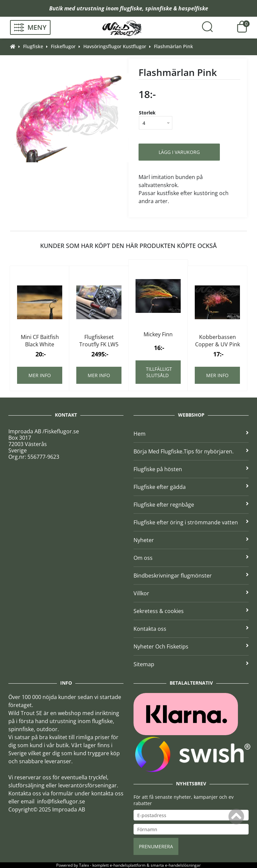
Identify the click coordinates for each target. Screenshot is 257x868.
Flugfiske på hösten (191, 469)
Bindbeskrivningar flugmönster (191, 576)
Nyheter (191, 540)
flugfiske (131, 8)
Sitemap (191, 664)
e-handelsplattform (128, 865)
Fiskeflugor (63, 46)
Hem (191, 434)
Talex (84, 865)
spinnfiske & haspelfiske (177, 8)
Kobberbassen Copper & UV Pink (218, 341)
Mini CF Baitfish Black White (40, 341)
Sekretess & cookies (191, 611)
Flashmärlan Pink (174, 46)
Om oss (191, 558)
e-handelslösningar (183, 865)
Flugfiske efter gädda (191, 487)
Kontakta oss (191, 629)
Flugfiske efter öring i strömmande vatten (191, 522)
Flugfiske (33, 46)
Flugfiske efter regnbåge (191, 505)
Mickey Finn (158, 334)
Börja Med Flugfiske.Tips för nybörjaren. (191, 451)
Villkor (191, 593)
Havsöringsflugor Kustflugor (115, 46)
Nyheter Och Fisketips (191, 646)
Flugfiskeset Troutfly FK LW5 (99, 341)
